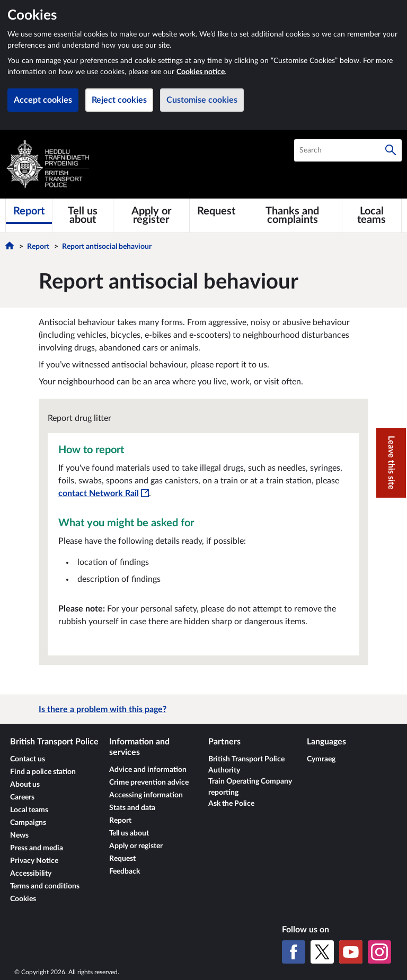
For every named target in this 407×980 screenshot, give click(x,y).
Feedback (125, 871)
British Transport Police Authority (246, 765)
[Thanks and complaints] (293, 215)
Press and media (37, 848)
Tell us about (129, 833)
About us (25, 785)
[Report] (29, 211)
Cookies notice (201, 72)
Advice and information (148, 770)
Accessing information (146, 795)
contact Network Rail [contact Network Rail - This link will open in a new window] (104, 493)
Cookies (23, 899)
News (19, 835)
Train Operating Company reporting (250, 787)
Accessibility (31, 874)
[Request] (216, 211)
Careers (22, 797)
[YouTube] (351, 952)
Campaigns (28, 823)
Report (38, 247)
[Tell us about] (83, 215)
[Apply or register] (151, 215)
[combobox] (348, 150)
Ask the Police (231, 804)
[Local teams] (372, 215)
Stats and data (132, 808)
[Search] (391, 150)
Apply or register (136, 846)
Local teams (29, 810)
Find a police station (43, 772)
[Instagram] (379, 952)
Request (122, 859)
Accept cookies (43, 100)
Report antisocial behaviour (107, 247)
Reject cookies (119, 100)
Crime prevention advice (149, 783)
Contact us (28, 759)
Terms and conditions (45, 886)
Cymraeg (321, 759)
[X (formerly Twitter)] (322, 952)
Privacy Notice (34, 861)
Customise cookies (202, 100)
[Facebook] (294, 952)
